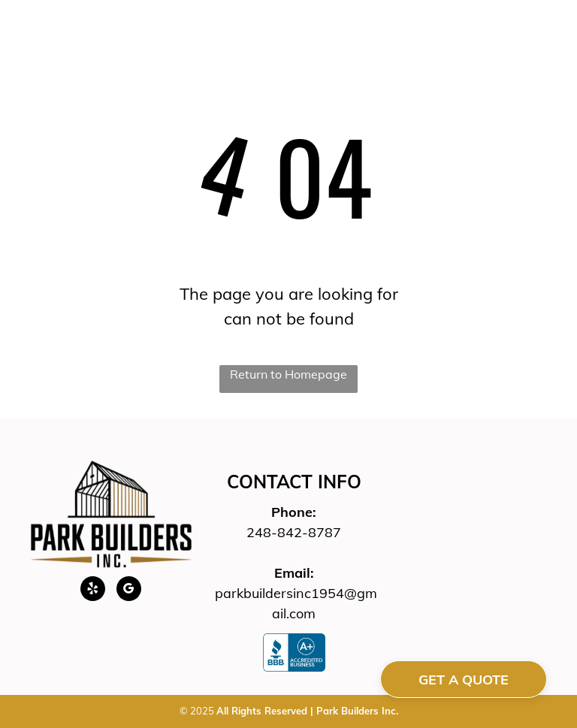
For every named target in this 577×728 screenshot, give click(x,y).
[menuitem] (163, 50)
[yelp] (93, 591)
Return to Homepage (288, 374)
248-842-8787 (294, 532)
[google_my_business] (129, 591)
